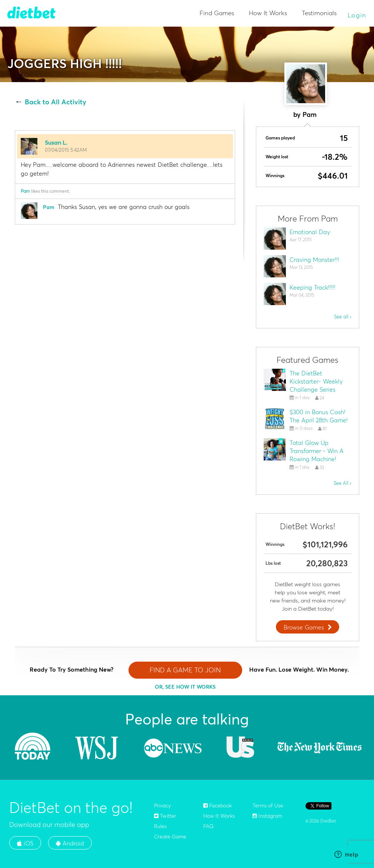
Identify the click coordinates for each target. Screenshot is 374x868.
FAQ (208, 826)
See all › (343, 317)
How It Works (268, 13)
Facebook (218, 805)
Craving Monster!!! (314, 260)
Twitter (165, 816)
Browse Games (308, 627)
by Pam (305, 114)
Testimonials (319, 13)
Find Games (217, 13)
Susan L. (56, 142)
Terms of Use (268, 805)
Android (70, 843)
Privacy (162, 805)
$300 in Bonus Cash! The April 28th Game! (319, 416)
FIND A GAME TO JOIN (185, 670)
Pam (25, 191)
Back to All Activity (56, 102)
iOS (25, 843)
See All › (343, 483)
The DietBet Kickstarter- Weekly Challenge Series (316, 381)
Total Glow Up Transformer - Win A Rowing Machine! (317, 451)
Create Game (170, 837)
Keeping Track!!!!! (313, 287)
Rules (160, 826)
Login (357, 15)
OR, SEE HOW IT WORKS (185, 687)
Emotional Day (310, 232)
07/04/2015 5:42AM (66, 150)
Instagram (267, 816)
